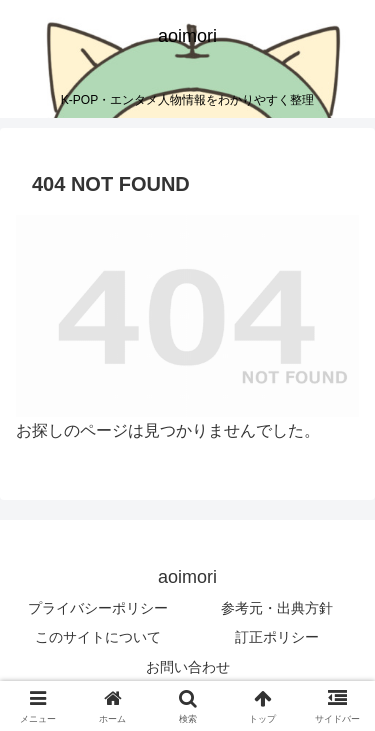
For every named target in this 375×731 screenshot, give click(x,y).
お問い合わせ (188, 667)
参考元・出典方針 (277, 608)
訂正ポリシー (277, 637)
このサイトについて (98, 637)
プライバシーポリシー (98, 608)
